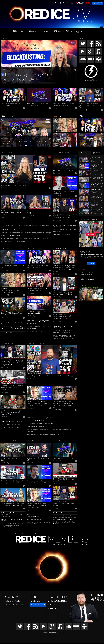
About (62, 3)
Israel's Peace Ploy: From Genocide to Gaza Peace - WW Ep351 (65, 293)
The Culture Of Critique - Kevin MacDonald (64, 192)
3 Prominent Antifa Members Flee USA (38, 459)
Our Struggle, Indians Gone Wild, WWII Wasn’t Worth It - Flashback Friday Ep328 (24, 142)
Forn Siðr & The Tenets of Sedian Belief (38, 421)
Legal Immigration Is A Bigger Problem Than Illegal (37, 289)
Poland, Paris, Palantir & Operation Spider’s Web (63, 327)
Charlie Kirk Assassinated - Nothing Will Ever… (96, 178)
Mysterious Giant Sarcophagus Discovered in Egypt (10, 428)
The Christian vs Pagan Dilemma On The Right (12, 104)
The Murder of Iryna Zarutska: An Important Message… (96, 159)
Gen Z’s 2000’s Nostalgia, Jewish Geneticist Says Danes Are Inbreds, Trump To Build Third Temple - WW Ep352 (65, 268)
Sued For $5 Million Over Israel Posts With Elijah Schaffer (63, 104)
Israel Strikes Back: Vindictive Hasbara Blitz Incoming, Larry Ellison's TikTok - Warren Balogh (38, 322)
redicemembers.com (87, 279)
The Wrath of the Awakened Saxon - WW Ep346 (96, 198)
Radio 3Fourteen (80, 32)
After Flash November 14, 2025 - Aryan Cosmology (38, 104)
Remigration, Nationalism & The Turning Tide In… (96, 184)
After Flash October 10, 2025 (63, 458)
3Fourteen (61, 116)
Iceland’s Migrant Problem (8, 333)
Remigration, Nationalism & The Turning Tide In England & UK (38, 482)
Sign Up (96, 3)
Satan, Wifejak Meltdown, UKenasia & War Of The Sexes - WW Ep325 (64, 504)
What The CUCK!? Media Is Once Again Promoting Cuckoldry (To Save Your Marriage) (26, 233)
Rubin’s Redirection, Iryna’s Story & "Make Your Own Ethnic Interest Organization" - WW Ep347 (65, 216)
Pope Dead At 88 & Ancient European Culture (40, 424)
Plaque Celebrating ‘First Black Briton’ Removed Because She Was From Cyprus (11, 412)
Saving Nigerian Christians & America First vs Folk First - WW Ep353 (90, 105)
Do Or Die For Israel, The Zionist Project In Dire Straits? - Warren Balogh (65, 331)
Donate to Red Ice (87, 273)
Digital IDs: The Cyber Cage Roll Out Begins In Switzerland (12, 482)
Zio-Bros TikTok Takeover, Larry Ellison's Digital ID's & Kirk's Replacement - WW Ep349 (64, 317)
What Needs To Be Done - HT (10, 230)
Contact (36, 601)
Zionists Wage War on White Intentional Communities (64, 226)
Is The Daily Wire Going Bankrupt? (11, 236)
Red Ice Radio (40, 32)
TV (59, 32)
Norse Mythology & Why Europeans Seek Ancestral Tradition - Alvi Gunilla (10, 290)
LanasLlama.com (86, 275)
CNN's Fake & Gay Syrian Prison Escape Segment (64, 480)
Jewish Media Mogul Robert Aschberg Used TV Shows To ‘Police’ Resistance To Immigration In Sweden (13, 328)
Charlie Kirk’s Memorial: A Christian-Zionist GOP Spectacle (39, 327)
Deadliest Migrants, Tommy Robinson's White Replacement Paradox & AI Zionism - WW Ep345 (12, 525)
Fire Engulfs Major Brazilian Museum (11, 424)
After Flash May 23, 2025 (34, 519)
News (19, 32)
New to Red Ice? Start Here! (91, 79)
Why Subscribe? (57, 601)
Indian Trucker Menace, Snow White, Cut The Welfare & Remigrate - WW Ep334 (24, 239)
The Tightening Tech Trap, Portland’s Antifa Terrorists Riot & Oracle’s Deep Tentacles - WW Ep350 (12, 515)
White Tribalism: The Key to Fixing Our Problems (41, 418)
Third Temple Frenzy (59, 513)
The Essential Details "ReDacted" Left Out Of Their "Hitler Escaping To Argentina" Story (12, 363)
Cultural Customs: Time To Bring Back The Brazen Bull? (43, 434)
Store (70, 3)
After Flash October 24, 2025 (63, 170)
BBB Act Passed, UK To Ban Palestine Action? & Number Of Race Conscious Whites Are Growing (26, 226)
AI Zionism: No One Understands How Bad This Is (12, 520)
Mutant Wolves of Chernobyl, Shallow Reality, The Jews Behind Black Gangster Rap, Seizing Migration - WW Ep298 (65, 517)
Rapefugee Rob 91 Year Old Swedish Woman (11, 323)
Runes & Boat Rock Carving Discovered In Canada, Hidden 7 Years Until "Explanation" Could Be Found (64, 404)
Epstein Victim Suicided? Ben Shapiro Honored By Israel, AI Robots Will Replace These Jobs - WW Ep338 (64, 337)
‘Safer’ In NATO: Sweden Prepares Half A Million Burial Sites (13, 314)
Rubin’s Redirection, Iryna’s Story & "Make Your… (95, 172)
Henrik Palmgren (52, 633)
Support (53, 608)
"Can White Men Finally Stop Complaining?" (14, 242)
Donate (91, 263)
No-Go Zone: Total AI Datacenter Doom (12, 459)
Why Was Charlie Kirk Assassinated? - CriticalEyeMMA (95, 165)
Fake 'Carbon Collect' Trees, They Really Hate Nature (64, 523)
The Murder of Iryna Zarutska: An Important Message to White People (12, 213)
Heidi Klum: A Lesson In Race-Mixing (37, 212)
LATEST (83, 3)
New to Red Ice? (57, 597)
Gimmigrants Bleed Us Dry (35, 331)
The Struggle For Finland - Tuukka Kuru (13, 267)
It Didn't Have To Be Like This (61, 234)
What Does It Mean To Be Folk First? (38, 427)
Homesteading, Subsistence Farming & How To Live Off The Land (38, 523)
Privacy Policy (52, 635)
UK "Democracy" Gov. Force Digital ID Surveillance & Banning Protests (13, 505)
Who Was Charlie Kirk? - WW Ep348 (14, 185)
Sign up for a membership (88, 255)
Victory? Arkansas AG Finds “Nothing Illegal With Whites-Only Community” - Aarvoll (39, 403)
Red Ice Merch (85, 277)
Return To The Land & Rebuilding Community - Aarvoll (36, 516)
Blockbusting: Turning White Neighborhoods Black (27, 77)
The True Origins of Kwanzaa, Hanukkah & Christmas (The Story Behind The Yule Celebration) (50, 430)
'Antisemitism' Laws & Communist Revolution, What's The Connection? (12, 387)
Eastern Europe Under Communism (11, 421)
